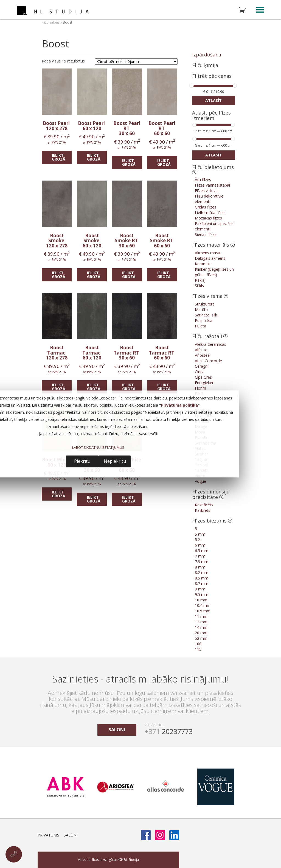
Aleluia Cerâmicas (210, 344)
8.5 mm (202, 578)
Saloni (71, 835)
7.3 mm (202, 562)
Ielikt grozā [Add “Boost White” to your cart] (59, 494)
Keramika (203, 264)
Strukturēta (205, 304)
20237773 (169, 731)
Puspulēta (204, 320)
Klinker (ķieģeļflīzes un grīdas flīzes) (214, 272)
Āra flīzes (203, 180)
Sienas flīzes (206, 234)
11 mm (201, 616)
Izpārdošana (207, 55)
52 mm (201, 638)
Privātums (48, 835)
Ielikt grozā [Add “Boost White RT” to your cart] (94, 499)
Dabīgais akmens (210, 258)
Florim (200, 388)
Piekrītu (82, 461)
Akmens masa (207, 253)
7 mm (200, 556)
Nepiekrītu (115, 461)
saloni (117, 730)
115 (198, 649)
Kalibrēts (203, 510)
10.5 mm (203, 611)
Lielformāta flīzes (210, 212)
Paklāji (201, 280)
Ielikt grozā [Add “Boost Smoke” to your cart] (59, 275)
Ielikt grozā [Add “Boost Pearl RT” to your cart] (129, 162)
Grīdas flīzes (206, 207)
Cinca (200, 372)
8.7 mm (202, 583)
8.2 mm (202, 573)
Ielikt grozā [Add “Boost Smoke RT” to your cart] (129, 275)
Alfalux (201, 350)
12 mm (201, 622)
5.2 (197, 540)
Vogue (200, 481)
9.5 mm (202, 594)
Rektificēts (204, 505)
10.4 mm (203, 605)
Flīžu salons (51, 22)
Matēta (201, 309)
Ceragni (202, 366)
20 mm (201, 633)
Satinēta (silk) (207, 315)
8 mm (200, 567)
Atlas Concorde (208, 361)
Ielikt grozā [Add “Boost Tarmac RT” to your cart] (129, 387)
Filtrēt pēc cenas (212, 76)
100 (198, 644)
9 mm (200, 589)
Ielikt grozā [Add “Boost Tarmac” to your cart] (59, 387)
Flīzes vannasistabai (212, 185)
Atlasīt (213, 100)
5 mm (200, 534)
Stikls (199, 286)
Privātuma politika (179, 405)
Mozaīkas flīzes (208, 218)
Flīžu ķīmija (205, 65)
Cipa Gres (203, 377)
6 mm (200, 545)
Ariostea (202, 355)
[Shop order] (136, 62)
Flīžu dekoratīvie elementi (209, 199)
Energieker (204, 383)
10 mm (201, 600)
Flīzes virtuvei (207, 191)
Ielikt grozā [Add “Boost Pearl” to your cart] (59, 157)
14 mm (201, 627)
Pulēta (200, 326)
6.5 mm (202, 551)
